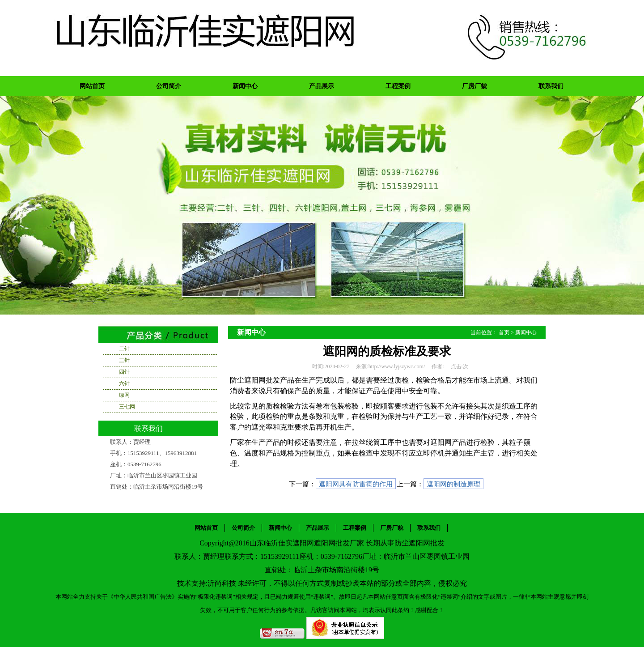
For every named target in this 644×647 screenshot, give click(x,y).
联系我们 (551, 86)
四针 (124, 372)
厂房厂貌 (475, 86)
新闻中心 (245, 86)
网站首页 (92, 86)
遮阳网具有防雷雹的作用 (356, 484)
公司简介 (169, 86)
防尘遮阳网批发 (419, 543)
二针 (124, 349)
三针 (124, 360)
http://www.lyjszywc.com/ (397, 366)
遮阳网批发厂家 (339, 543)
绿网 (124, 395)
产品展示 (322, 86)
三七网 (127, 407)
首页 (504, 332)
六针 (124, 383)
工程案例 (398, 86)
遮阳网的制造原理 (453, 484)
